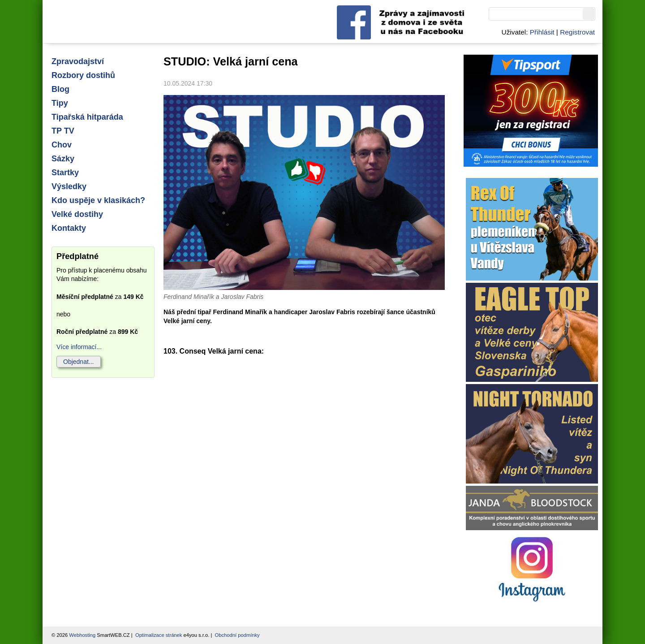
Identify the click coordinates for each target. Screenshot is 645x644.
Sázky (63, 159)
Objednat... (79, 362)
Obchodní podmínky (237, 635)
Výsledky (69, 186)
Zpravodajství (78, 61)
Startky (65, 173)
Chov (62, 145)
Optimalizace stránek (159, 635)
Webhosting (82, 635)
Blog (60, 89)
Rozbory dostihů (83, 75)
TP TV (63, 131)
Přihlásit (542, 32)
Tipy (60, 103)
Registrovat (577, 32)
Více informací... (79, 347)
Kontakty (69, 228)
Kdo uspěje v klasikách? (98, 200)
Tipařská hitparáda (87, 117)
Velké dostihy (77, 214)
